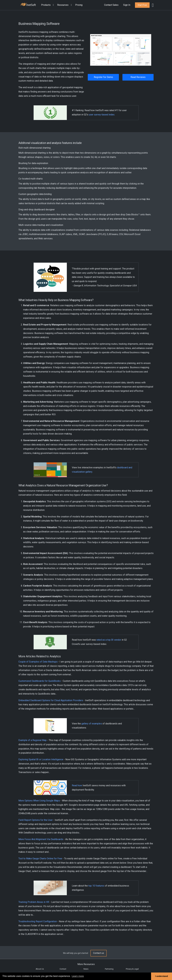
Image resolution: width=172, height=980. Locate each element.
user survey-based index (102, 115)
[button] (48, 5)
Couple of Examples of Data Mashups (38, 662)
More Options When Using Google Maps (39, 801)
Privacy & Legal (132, 969)
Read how (77, 785)
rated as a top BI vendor (109, 640)
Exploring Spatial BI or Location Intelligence (41, 759)
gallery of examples (92, 724)
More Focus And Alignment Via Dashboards (41, 839)
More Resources (86, 964)
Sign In (127, 5)
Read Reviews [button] (138, 77)
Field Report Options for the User (36, 820)
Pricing (79, 5)
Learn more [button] (78, 976)
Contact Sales (111, 5)
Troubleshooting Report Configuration (38, 921)
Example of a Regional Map (33, 740)
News (86, 969)
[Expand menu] (53, 5)
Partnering (109, 969)
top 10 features (96, 886)
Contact (63, 969)
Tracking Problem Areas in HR (34, 902)
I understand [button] (162, 976)
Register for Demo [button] (103, 77)
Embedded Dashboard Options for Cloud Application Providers (51, 700)
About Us (40, 969)
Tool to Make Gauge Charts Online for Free (40, 859)
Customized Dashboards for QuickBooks (40, 681)
